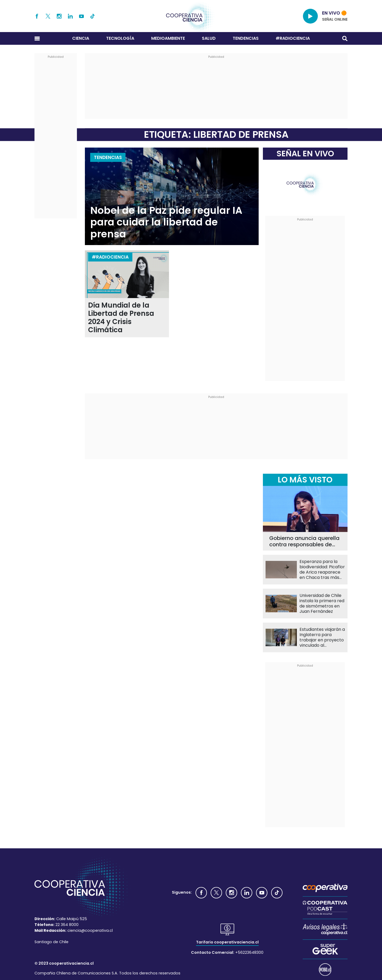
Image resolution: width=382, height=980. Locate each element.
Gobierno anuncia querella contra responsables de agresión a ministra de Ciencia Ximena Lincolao (304, 541)
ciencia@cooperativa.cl (90, 930)
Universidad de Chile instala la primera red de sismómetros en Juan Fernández (322, 604)
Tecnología (120, 38)
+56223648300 (249, 952)
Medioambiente (168, 38)
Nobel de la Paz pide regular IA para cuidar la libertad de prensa (166, 222)
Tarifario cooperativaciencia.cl (227, 942)
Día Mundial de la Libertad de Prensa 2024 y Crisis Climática (121, 318)
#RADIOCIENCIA (293, 38)
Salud (209, 38)
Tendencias (246, 38)
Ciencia (81, 38)
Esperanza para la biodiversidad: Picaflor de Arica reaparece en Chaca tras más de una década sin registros (322, 570)
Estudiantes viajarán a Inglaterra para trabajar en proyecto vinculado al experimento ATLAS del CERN (322, 637)
